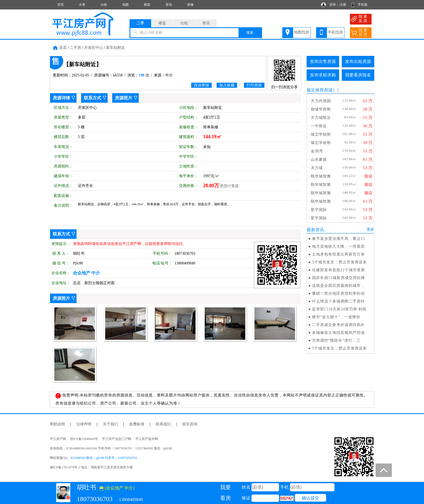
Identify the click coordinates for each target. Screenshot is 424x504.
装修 (190, 5)
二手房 (75, 48)
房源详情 (61, 98)
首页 (61, 5)
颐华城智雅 (321, 176)
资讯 (169, 5)
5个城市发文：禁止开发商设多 (339, 262)
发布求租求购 (323, 75)
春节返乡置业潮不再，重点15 (339, 239)
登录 (333, 5)
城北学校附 (321, 134)
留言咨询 (190, 424)
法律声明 (84, 424)
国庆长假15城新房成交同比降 (339, 278)
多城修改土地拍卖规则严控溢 (338, 333)
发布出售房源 (323, 61)
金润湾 (317, 151)
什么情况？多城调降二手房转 (338, 301)
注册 (343, 5)
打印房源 (254, 85)
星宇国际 (319, 210)
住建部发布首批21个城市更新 (339, 270)
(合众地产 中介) (117, 488)
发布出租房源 (358, 61)
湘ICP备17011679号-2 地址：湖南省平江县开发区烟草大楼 (93, 467)
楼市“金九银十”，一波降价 (336, 317)
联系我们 (163, 424)
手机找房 (335, 32)
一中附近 (319, 126)
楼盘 (147, 5)
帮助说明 (57, 424)
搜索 (250, 33)
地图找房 (302, 32)
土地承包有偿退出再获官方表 (338, 254)
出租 (104, 5)
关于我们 (110, 424)
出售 (82, 5)
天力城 (317, 168)
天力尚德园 (321, 101)
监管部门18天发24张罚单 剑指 (339, 309)
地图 (125, 5)
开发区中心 (94, 48)
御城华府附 (321, 109)
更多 (370, 229)
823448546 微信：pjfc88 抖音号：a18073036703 (104, 458)
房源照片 (124, 98)
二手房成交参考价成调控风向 (338, 325)
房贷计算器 (229, 186)
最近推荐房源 (320, 90)
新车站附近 (115, 48)
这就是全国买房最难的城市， (338, 286)
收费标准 (137, 424)
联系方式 (92, 98)
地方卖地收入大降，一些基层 (338, 246)
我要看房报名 (358, 75)
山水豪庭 (319, 159)
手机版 (363, 5)
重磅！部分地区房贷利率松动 (338, 293)
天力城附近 (321, 118)
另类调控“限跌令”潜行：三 (336, 340)
